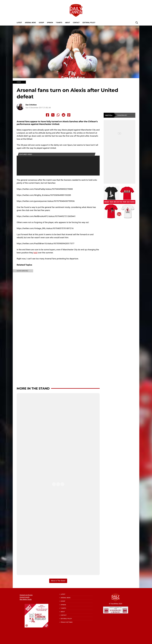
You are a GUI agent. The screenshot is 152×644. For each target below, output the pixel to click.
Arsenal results (25, 597)
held (35, 253)
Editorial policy (89, 23)
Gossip (41, 23)
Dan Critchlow (31, 105)
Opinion (50, 23)
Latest (19, 23)
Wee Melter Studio (26, 599)
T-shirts (59, 23)
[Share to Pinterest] (69, 115)
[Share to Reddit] (64, 115)
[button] (137, 23)
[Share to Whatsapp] (58, 115)
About (68, 23)
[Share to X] (53, 115)
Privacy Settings (66, 622)
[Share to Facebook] (47, 115)
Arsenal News (30, 23)
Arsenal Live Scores (26, 595)
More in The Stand (33, 388)
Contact (76, 23)
